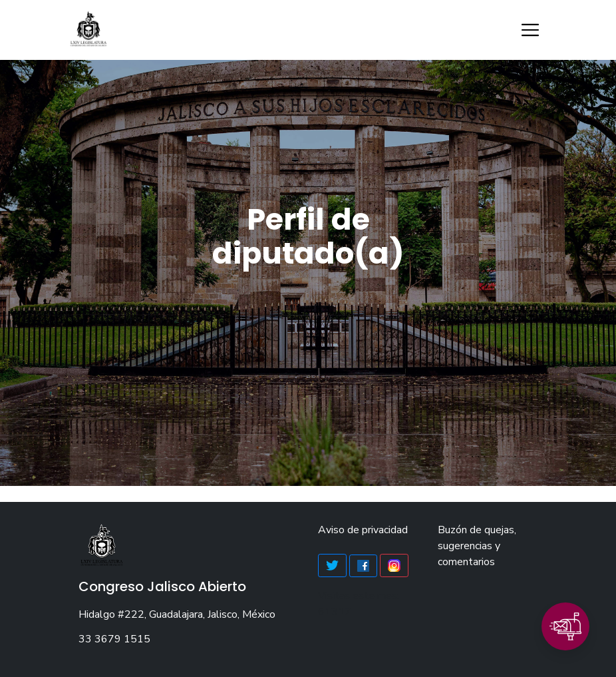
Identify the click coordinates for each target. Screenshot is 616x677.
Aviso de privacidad (363, 530)
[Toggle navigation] (530, 30)
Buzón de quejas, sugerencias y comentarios (477, 546)
